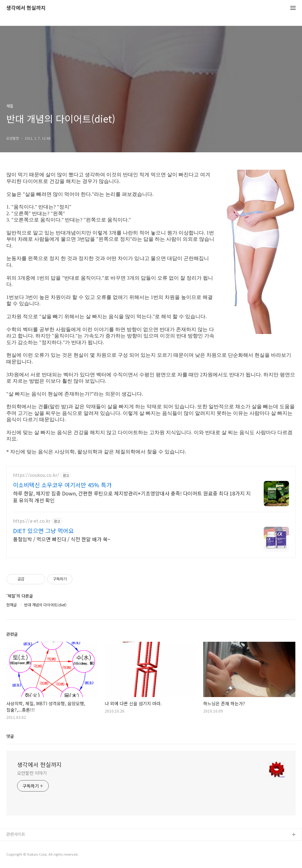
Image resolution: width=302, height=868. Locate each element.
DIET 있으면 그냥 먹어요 (43, 531)
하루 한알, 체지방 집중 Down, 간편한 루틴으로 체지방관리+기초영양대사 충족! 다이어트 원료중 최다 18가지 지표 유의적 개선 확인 (132, 497)
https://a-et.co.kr (32, 521)
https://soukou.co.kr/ (36, 475)
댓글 (10, 736)
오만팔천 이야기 (32, 773)
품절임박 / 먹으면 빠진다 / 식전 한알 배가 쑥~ (62, 539)
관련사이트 (16, 834)
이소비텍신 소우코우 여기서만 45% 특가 (62, 485)
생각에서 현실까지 (26, 8)
